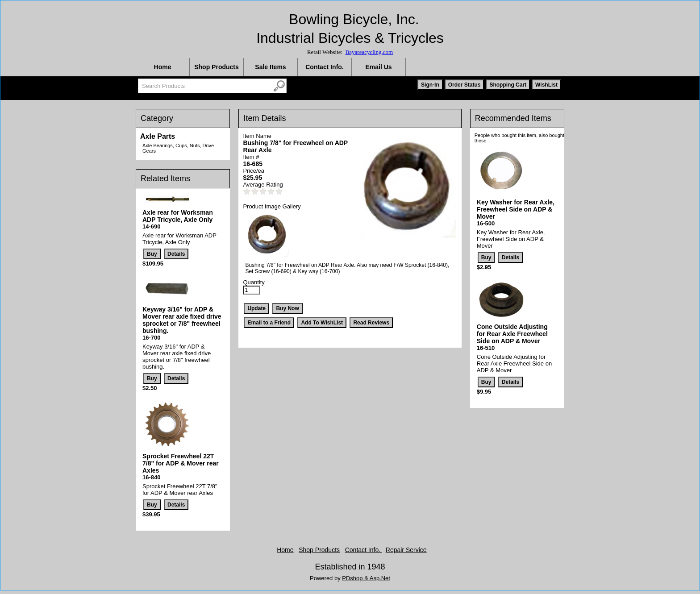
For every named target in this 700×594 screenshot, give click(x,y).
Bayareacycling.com (369, 52)
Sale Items (270, 67)
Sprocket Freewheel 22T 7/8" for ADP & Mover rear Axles (181, 463)
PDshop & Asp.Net (366, 578)
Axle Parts (158, 136)
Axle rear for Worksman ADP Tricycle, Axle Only (178, 216)
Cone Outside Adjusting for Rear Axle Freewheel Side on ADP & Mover (512, 334)
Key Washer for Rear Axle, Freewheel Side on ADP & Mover (516, 209)
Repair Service (406, 550)
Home (163, 67)
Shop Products (217, 67)
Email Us (378, 67)
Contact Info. (325, 67)
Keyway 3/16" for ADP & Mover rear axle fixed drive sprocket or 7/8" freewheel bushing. (182, 320)
